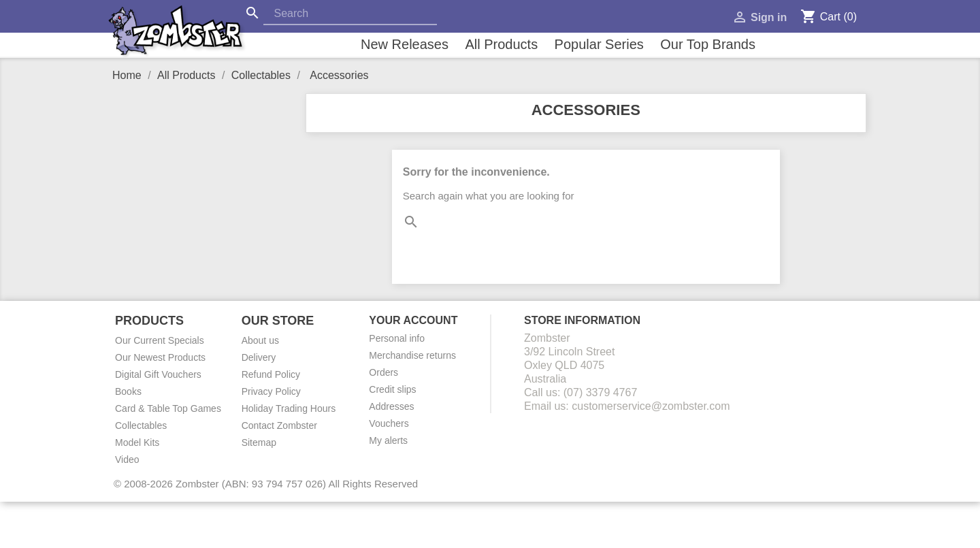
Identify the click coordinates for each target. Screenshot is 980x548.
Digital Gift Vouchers (158, 374)
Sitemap (259, 442)
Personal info (397, 338)
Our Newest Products (160, 357)
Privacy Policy (271, 391)
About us (260, 340)
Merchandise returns (412, 355)
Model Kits (137, 442)
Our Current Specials (160, 340)
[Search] (350, 14)
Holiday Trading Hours (289, 408)
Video (127, 460)
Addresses (391, 406)
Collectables (141, 425)
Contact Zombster (279, 425)
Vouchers (389, 423)
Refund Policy (271, 374)
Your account (413, 320)
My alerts (388, 440)
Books (128, 391)
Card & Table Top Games (168, 408)
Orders (383, 372)
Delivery (259, 357)
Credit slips (392, 389)
